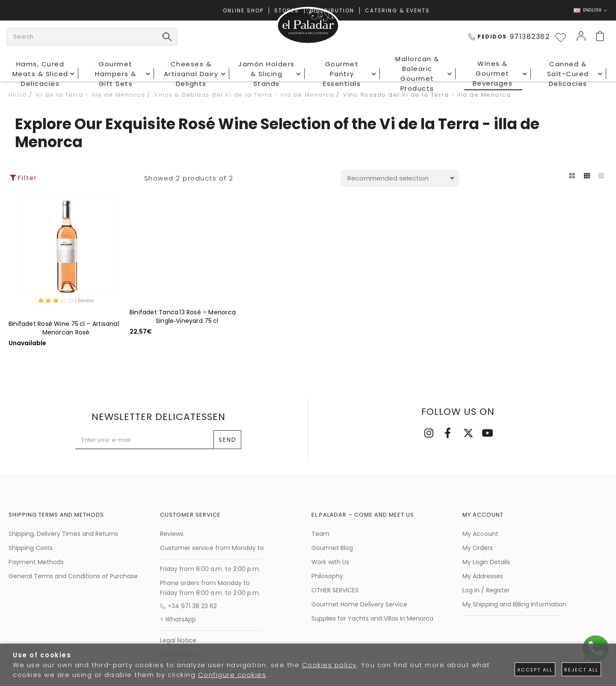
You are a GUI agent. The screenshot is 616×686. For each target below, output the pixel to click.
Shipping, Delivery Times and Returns (63, 534)
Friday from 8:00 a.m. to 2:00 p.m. (210, 569)
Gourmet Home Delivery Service (359, 604)
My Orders (478, 548)
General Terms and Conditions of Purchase (73, 576)
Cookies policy (329, 665)
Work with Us (330, 562)
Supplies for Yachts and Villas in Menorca (372, 618)
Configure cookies (232, 675)
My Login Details (486, 562)
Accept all (535, 670)
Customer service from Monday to (212, 548)
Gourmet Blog (332, 548)
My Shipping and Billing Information (514, 604)
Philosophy (327, 576)
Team (320, 534)
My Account (480, 534)
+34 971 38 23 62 (188, 606)
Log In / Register (486, 590)
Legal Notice (178, 640)
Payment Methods (36, 562)
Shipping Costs (31, 548)
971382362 (509, 37)
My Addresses (483, 576)
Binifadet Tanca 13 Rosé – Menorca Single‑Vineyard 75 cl (183, 316)
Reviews (172, 534)
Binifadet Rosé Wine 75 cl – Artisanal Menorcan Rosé (64, 329)
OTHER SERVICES (335, 590)
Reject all (581, 670)
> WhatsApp (178, 619)
